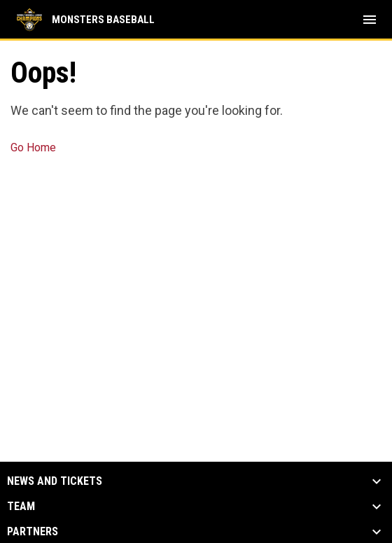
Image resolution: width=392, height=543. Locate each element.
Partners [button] (33, 532)
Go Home (33, 147)
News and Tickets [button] (55, 481)
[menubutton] (370, 20)
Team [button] (21, 507)
